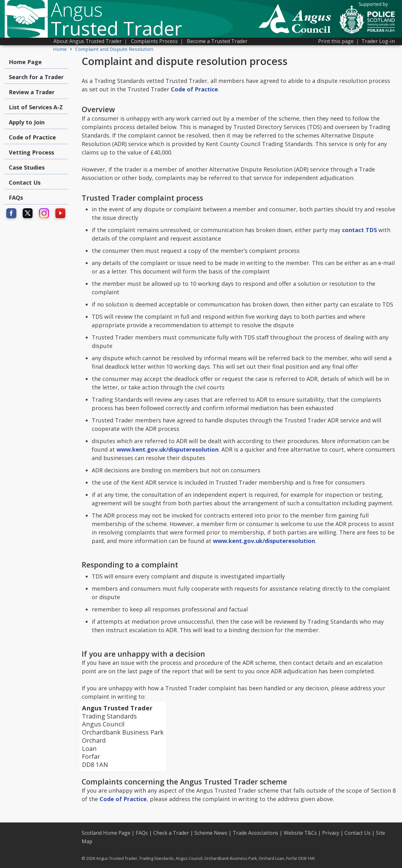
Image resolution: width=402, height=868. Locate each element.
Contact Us (25, 182)
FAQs (16, 198)
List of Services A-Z (36, 107)
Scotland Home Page (106, 833)
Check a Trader (171, 833)
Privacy (331, 833)
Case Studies (27, 167)
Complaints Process (154, 41)
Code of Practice (32, 137)
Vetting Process (31, 152)
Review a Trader (32, 92)
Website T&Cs (300, 833)
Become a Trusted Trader (217, 41)
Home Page (25, 62)
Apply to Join (27, 122)
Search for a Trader (36, 77)
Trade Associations (255, 833)
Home (60, 49)
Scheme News (211, 833)
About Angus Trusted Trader (88, 41)
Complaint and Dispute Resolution (114, 49)
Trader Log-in (378, 41)
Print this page (336, 41)
